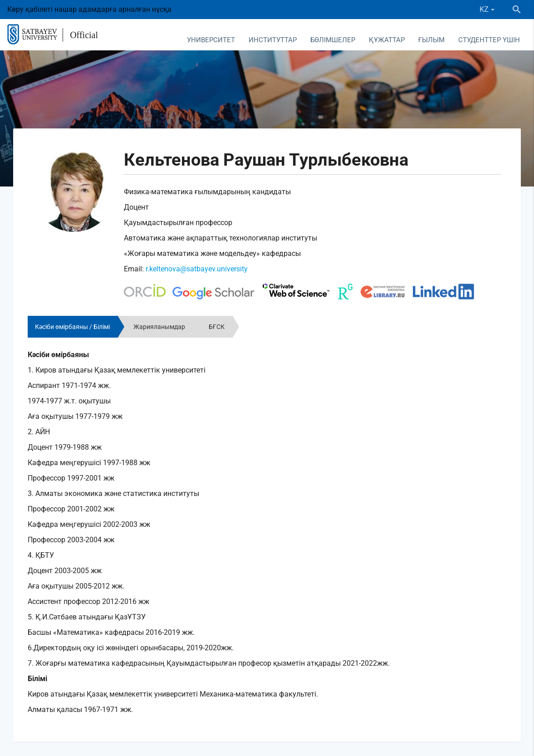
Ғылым (431, 40)
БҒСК (217, 327)
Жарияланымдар (159, 327)
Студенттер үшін (489, 40)
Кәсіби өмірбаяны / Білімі (72, 327)
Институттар (273, 40)
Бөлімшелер (333, 40)
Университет (211, 40)
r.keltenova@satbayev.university (197, 269)
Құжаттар (387, 40)
